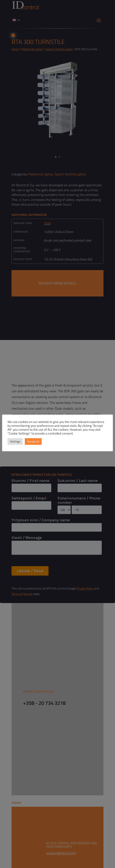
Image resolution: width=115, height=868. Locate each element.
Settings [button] (15, 441)
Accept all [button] (33, 441)
